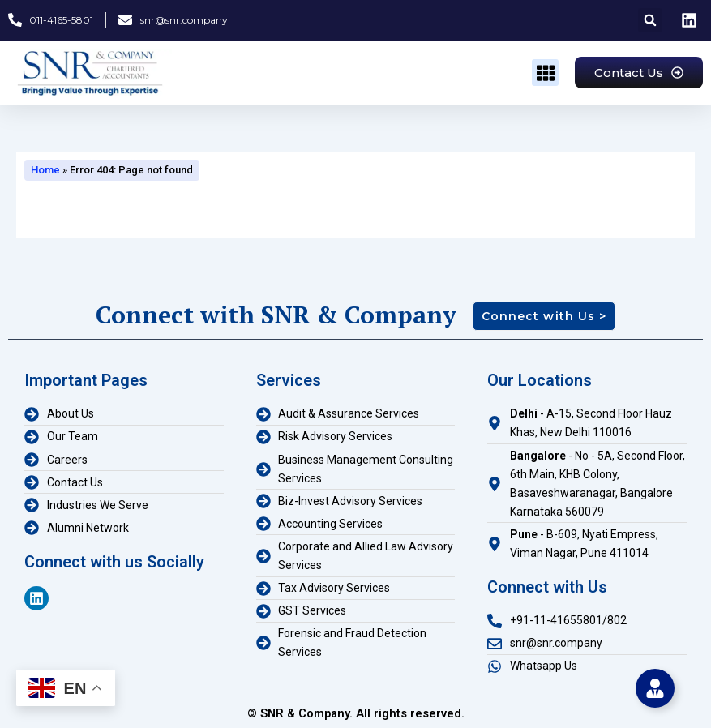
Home (45, 170)
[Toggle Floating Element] (655, 688)
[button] (650, 20)
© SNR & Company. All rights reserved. (356, 713)
